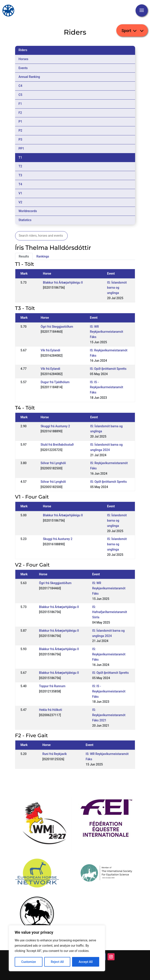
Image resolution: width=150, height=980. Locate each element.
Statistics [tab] (25, 220)
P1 (20, 122)
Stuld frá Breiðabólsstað (57, 445)
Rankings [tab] (43, 256)
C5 (20, 95)
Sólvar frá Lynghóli (53, 463)
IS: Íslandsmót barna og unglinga (117, 288)
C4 (20, 86)
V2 (20, 202)
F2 (20, 113)
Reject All (57, 962)
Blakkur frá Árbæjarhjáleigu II (63, 283)
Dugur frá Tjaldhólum (55, 382)
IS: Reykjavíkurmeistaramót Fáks (109, 654)
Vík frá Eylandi (50, 350)
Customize (29, 962)
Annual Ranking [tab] (29, 77)
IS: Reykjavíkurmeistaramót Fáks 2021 (109, 715)
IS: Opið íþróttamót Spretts (108, 369)
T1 (20, 157)
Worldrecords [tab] (28, 211)
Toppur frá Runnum (52, 686)
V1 (20, 193)
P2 (20, 131)
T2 (20, 166)
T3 (20, 175)
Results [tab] (24, 256)
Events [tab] (23, 68)
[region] (57, 948)
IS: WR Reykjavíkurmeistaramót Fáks (106, 332)
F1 (20, 104)
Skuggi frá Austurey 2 (55, 426)
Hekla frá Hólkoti (50, 710)
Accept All (86, 962)
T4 (20, 184)
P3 (20, 139)
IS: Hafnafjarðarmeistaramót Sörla (110, 612)
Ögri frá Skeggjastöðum (57, 327)
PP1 (21, 148)
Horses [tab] (24, 59)
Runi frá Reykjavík (54, 754)
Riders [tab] (23, 50)
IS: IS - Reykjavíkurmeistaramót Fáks (106, 387)
